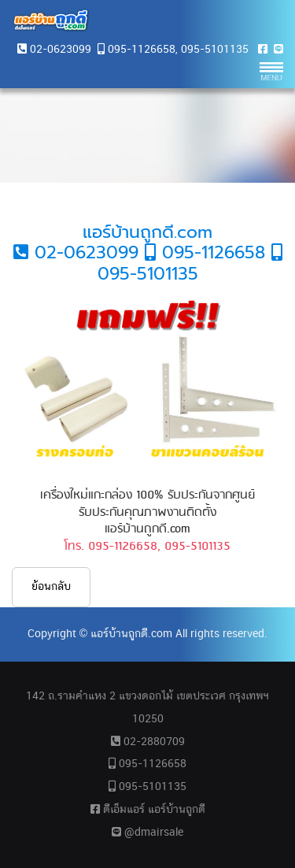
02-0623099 (61, 50)
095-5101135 (215, 50)
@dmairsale (147, 833)
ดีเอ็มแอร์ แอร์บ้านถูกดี (148, 810)
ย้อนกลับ (51, 587)
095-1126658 (142, 50)
